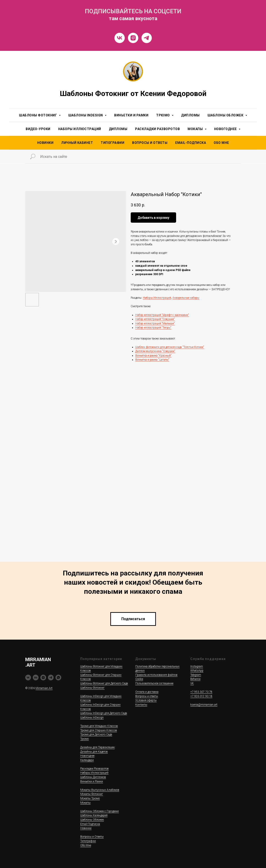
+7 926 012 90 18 (201, 696)
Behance (195, 679)
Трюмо (85, 739)
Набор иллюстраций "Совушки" (155, 319)
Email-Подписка (90, 824)
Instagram (197, 666)
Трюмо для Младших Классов (99, 726)
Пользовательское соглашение (154, 683)
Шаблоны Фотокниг (92, 688)
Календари (87, 760)
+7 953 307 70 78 (201, 692)
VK (192, 683)
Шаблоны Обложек (92, 820)
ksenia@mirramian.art (204, 705)
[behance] (36, 678)
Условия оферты (146, 700)
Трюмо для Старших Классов (99, 730)
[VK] (120, 38)
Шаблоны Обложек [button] (226, 115)
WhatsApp (197, 671)
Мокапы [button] (196, 129)
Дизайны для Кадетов (94, 752)
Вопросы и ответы (147, 696)
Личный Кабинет (77, 143)
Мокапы (85, 803)
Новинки (86, 828)
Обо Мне (221, 143)
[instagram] (43, 678)
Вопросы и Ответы (150, 143)
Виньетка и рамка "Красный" (153, 356)
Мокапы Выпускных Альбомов (100, 790)
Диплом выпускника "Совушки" (155, 351)
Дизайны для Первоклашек (97, 747)
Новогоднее (87, 756)
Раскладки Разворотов (157, 129)
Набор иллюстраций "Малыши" (155, 323)
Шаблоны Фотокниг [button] (38, 115)
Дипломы (190, 115)
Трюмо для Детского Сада (96, 734)
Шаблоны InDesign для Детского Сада (104, 713)
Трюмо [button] (163, 115)
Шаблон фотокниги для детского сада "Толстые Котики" (170, 347)
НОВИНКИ (45, 143)
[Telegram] (147, 38)
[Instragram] (133, 38)
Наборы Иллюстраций (80, 129)
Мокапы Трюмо (90, 798)
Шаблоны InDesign (92, 717)
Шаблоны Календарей (94, 815)
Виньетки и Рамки (131, 115)
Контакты (141, 705)
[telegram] (51, 678)
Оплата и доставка (147, 692)
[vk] (28, 678)
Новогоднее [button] (226, 129)
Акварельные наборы (186, 298)
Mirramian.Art (44, 688)
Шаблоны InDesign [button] (86, 115)
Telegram (196, 675)
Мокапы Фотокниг (92, 794)
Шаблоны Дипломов (93, 777)
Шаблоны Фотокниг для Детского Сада (104, 683)
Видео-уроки (38, 129)
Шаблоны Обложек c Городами (100, 811)
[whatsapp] (58, 678)
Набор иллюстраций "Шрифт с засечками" (162, 315)
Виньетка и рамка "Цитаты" (152, 360)
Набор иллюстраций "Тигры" (153, 328)
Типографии (112, 143)
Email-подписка (191, 143)
